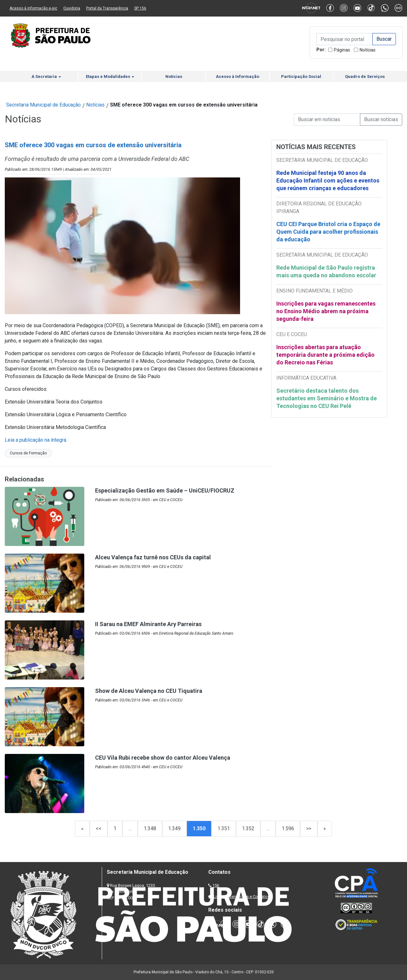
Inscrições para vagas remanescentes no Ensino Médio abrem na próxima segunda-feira (326, 311)
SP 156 (140, 8)
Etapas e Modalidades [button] (110, 76)
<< (99, 828)
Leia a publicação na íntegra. (36, 440)
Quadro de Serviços (365, 76)
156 (216, 885)
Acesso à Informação (238, 76)
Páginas (342, 50)
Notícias (368, 50)
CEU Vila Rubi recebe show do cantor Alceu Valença (163, 758)
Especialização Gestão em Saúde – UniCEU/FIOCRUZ (165, 490)
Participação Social (301, 76)
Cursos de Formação (28, 453)
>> (309, 828)
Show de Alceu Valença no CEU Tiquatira (149, 691)
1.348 (150, 828)
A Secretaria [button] (46, 76)
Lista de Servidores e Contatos (241, 897)
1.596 (288, 828)
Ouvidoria (72, 8)
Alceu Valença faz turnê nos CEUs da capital (153, 557)
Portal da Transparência (107, 8)
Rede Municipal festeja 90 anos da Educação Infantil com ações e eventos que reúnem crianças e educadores (328, 180)
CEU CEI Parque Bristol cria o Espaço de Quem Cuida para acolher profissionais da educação (328, 232)
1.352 (248, 828)
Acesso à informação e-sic (33, 8)
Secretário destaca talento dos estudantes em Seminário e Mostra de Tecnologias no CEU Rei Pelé (327, 398)
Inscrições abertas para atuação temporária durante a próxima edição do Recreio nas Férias (325, 355)
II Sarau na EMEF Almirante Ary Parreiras (148, 624)
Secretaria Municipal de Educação (43, 105)
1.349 (174, 828)
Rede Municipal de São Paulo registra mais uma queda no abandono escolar (326, 271)
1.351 (224, 828)
